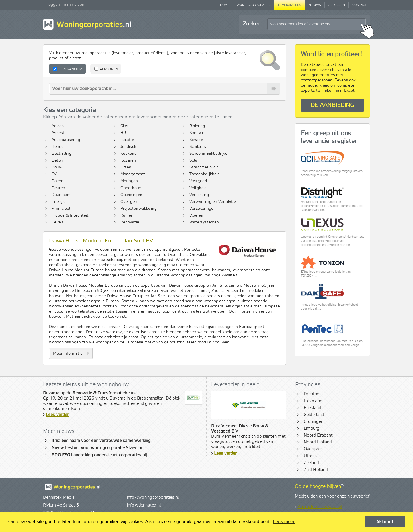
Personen (106, 69)
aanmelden (74, 5)
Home (225, 5)
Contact (360, 5)
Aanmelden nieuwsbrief (320, 507)
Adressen (337, 5)
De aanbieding (332, 105)
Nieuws (315, 5)
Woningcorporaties (254, 5)
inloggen (52, 5)
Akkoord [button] (385, 522)
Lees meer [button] (284, 522)
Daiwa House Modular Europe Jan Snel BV (101, 241)
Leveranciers (290, 5)
